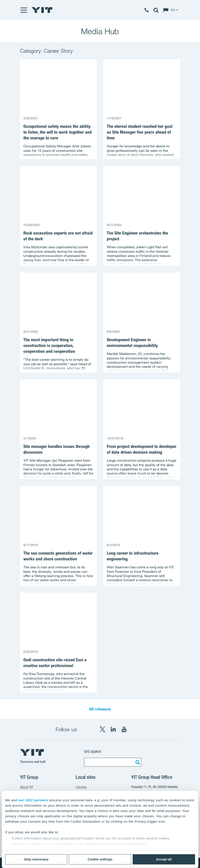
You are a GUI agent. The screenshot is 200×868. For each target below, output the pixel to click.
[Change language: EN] (172, 10)
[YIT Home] (42, 10)
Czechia (81, 788)
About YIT (27, 788)
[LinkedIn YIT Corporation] (113, 729)
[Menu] (24, 10)
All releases (100, 709)
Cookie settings (100, 859)
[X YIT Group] (102, 729)
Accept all (164, 859)
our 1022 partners (33, 800)
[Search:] (137, 762)
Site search (93, 752)
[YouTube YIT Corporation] (124, 729)
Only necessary (36, 859)
